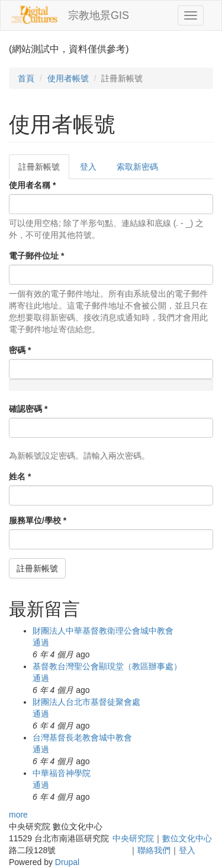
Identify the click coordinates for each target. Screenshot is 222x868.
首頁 (26, 78)
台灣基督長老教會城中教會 (82, 737)
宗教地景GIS (99, 15)
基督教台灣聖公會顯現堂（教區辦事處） (107, 666)
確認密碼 (28, 409)
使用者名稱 (32, 185)
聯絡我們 (154, 850)
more (18, 815)
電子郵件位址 (36, 256)
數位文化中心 (187, 838)
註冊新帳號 (44, 170)
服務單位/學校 (38, 520)
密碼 (20, 350)
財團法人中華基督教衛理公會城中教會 (103, 631)
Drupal (67, 862)
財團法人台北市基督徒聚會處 (86, 702)
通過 (41, 643)
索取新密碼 (137, 167)
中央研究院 (133, 838)
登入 (88, 167)
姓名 (20, 476)
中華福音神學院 (62, 773)
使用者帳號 (68, 78)
